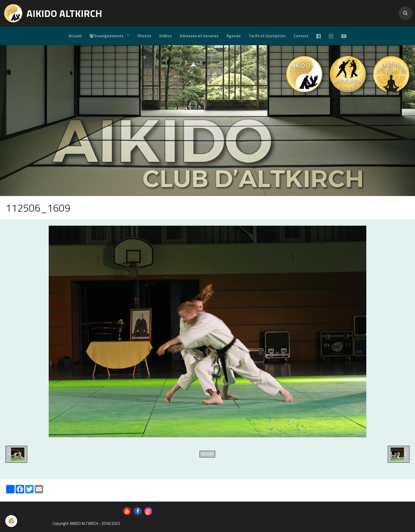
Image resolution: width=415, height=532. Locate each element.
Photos (144, 36)
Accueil (75, 36)
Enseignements (107, 36)
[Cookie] (11, 521)
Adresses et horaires (199, 36)
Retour (207, 454)
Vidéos (165, 36)
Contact (301, 36)
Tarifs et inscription (267, 36)
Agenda (234, 36)
